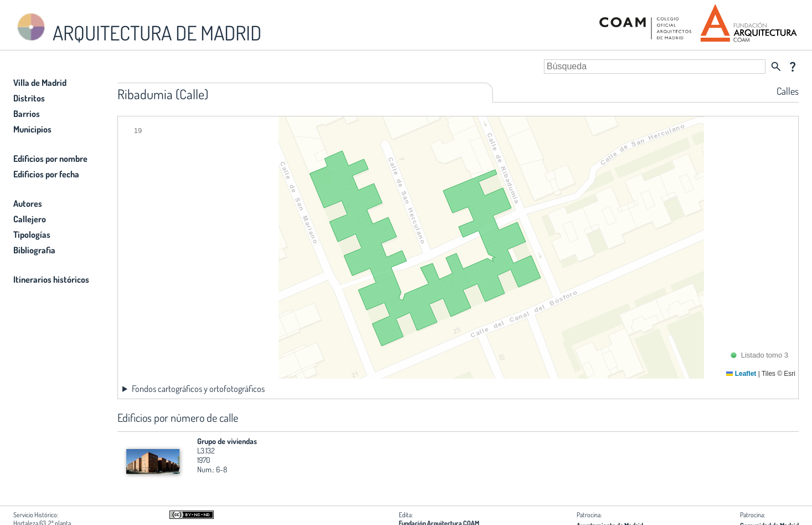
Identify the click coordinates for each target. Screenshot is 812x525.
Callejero (30, 219)
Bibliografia (34, 250)
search (776, 67)
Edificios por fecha (46, 174)
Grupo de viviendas (227, 441)
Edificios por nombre (50, 159)
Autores (28, 203)
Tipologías (32, 235)
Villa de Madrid (40, 83)
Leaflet (741, 374)
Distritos (29, 98)
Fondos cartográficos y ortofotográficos (198, 389)
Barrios (27, 114)
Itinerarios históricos (51, 279)
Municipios (32, 129)
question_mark (793, 67)
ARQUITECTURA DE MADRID (137, 28)
